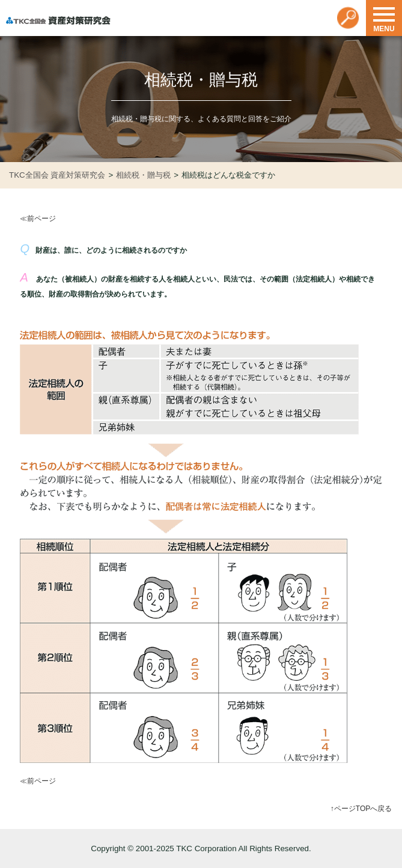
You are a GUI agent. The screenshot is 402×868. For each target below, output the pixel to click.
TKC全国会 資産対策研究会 (57, 175)
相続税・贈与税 (143, 175)
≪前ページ (38, 219)
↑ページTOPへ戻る (361, 809)
